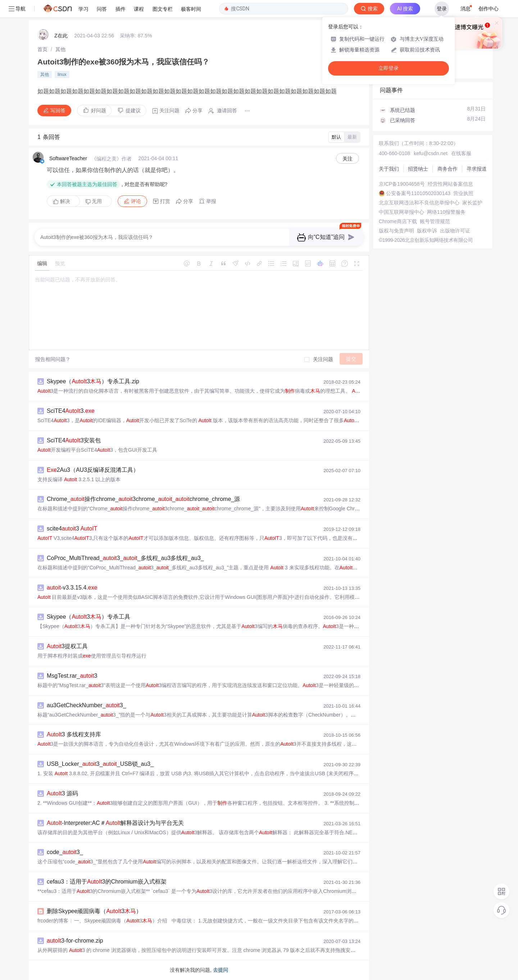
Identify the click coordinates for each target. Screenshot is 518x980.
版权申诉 (427, 231)
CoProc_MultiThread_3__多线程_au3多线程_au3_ (125, 558)
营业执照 (463, 193)
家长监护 (472, 203)
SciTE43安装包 (74, 440)
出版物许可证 (455, 231)
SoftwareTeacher (68, 158)
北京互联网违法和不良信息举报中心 (419, 203)
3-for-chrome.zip (75, 941)
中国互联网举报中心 (401, 212)
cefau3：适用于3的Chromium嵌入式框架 (107, 882)
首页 (42, 49)
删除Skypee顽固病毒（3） (94, 911)
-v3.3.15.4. (72, 588)
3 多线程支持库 (74, 734)
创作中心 (489, 9)
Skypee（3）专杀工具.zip (93, 381)
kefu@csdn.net (431, 153)
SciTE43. (71, 411)
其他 (60, 49)
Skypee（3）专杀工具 (88, 617)
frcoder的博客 (53, 921)
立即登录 (388, 68)
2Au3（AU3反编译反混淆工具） (93, 470)
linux (62, 74)
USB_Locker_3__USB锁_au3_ (100, 764)
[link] (42, 49)
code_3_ (65, 852)
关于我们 (389, 169)
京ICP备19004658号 (402, 184)
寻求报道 (477, 169)
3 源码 (62, 793)
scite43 (72, 529)
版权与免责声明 (396, 231)
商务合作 (447, 169)
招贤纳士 (418, 169)
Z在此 (61, 36)
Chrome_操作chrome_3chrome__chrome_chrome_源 (143, 499)
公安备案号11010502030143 (418, 193)
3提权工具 (67, 646)
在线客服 (461, 153)
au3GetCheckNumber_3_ (87, 705)
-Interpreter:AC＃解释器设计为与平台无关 (115, 823)
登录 (442, 9)
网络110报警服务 (446, 212)
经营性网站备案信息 (450, 184)
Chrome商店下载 (398, 221)
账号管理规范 (435, 221)
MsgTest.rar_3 (72, 676)
